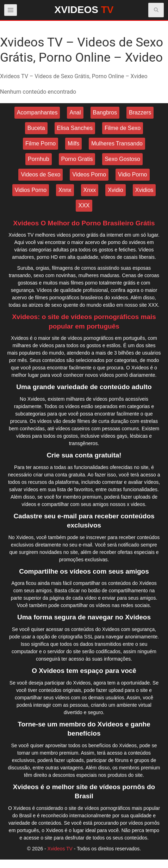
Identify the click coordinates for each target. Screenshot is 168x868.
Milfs (73, 143)
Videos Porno (89, 174)
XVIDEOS (84, 10)
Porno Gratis (77, 159)
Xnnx (65, 190)
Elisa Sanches (75, 128)
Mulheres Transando (117, 143)
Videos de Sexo (41, 174)
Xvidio (116, 190)
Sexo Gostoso (122, 159)
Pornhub (39, 159)
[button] (156, 10)
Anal (75, 113)
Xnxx (90, 190)
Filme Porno (41, 143)
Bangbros (105, 113)
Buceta (36, 128)
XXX (84, 205)
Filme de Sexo (123, 128)
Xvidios (144, 190)
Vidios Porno (31, 190)
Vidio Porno (132, 174)
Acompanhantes (37, 113)
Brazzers (140, 113)
